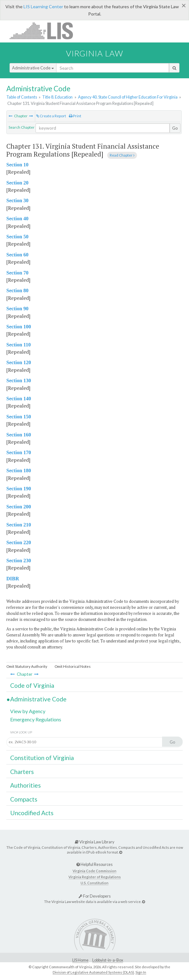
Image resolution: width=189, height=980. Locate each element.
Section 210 (19, 525)
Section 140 (19, 399)
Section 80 (17, 290)
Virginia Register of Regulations (95, 877)
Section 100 (19, 327)
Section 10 (17, 165)
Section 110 (19, 345)
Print (75, 116)
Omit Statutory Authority (27, 666)
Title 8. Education (57, 97)
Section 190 (19, 489)
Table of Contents (22, 97)
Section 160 (19, 435)
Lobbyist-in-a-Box (108, 960)
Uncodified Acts (32, 813)
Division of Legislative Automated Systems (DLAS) (93, 972)
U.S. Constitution (94, 883)
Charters (22, 772)
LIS (45, 31)
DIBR (13, 579)
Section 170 (19, 452)
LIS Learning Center (43, 6)
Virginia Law (94, 53)
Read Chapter (122, 155)
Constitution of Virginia (42, 758)
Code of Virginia (32, 685)
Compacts (24, 799)
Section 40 (17, 219)
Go (175, 128)
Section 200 (19, 507)
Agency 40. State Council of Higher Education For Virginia (128, 97)
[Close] (184, 5)
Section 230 (19, 561)
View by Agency (28, 711)
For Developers (95, 896)
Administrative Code (33, 68)
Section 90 (17, 309)
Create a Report (51, 116)
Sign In (141, 972)
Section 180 (19, 471)
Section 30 (17, 200)
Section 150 (19, 417)
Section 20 (17, 183)
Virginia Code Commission (94, 871)
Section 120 (19, 362)
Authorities (26, 785)
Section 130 (19, 380)
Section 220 (19, 542)
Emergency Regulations (36, 719)
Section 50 (17, 237)
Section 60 (17, 255)
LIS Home (80, 960)
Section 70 (17, 273)
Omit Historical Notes (73, 666)
